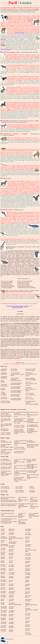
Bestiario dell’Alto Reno (18, 307)
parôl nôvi (31, 20)
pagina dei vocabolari (5, 49)
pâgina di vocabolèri (20, 33)
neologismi (3, 39)
